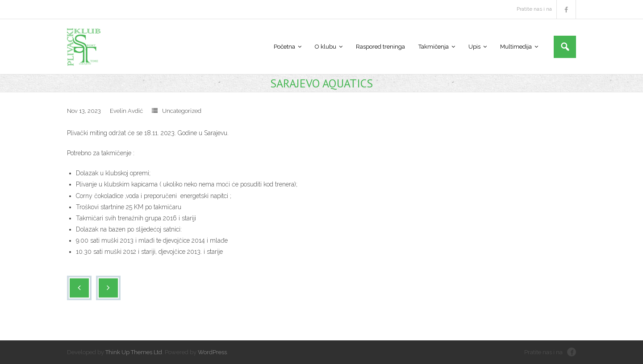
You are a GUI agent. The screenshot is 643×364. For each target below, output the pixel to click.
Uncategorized (182, 111)
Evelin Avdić (126, 111)
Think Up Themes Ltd (134, 352)
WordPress (212, 352)
